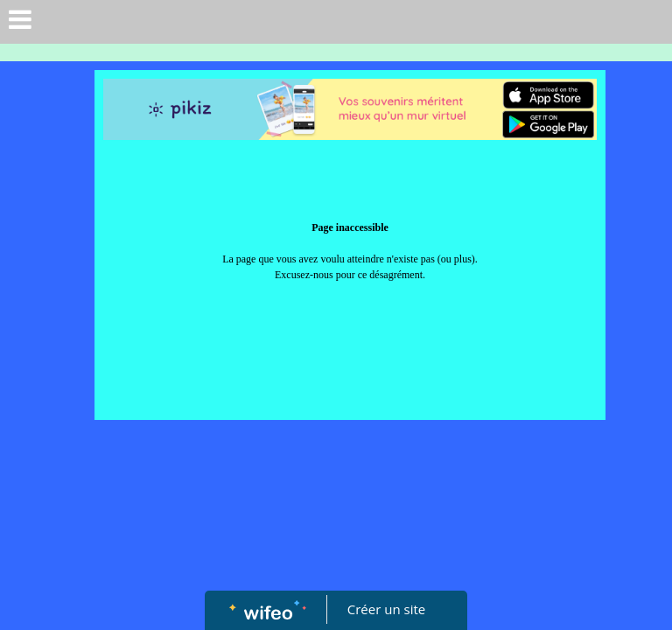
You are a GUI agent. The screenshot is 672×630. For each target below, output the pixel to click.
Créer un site (386, 609)
